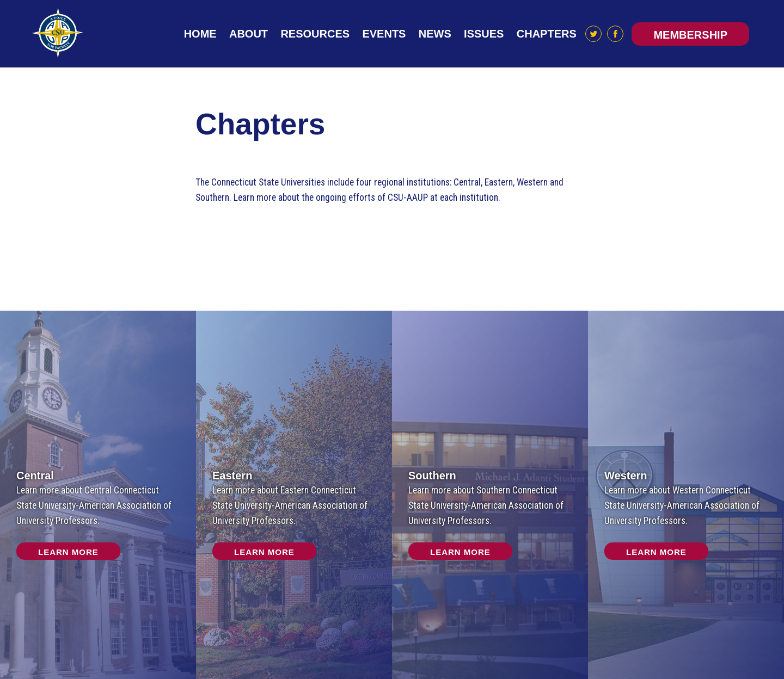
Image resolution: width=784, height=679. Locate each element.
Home (200, 34)
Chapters (547, 34)
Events (384, 34)
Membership (690, 35)
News (435, 34)
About (249, 34)
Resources (315, 34)
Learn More (68, 552)
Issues (484, 34)
